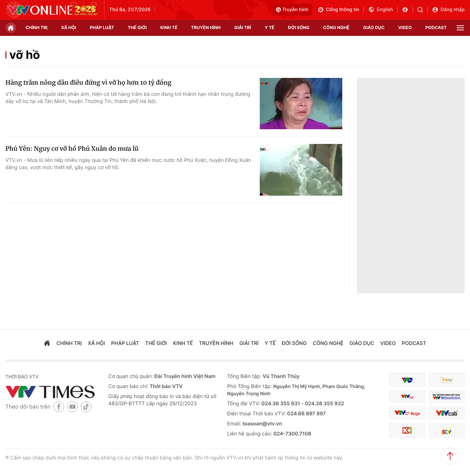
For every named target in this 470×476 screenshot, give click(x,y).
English (380, 10)
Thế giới (137, 27)
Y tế (270, 27)
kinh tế (169, 27)
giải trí (243, 27)
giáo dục (374, 27)
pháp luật (102, 27)
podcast (436, 27)
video (405, 27)
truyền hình (206, 27)
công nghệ (336, 27)
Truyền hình (292, 10)
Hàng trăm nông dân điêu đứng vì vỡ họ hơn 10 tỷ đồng (88, 83)
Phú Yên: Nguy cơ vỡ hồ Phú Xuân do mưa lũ (72, 149)
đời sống (299, 27)
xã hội (69, 27)
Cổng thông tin (338, 10)
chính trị (36, 27)
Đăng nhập (448, 10)
